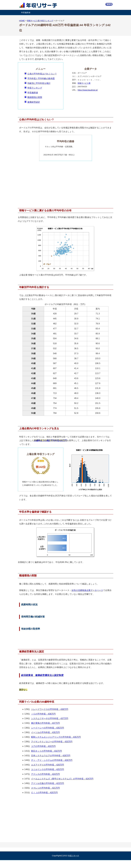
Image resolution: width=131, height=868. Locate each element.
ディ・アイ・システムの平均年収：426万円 (52, 760)
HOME (22, 21)
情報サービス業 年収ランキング (40, 21)
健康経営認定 (34, 102)
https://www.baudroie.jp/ (88, 90)
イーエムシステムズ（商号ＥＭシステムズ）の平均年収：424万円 (62, 779)
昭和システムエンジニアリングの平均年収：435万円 (56, 737)
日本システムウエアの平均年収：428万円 (51, 756)
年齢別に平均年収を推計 (39, 83)
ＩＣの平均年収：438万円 (43, 714)
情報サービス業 (84, 83)
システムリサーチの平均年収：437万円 (50, 718)
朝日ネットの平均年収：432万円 (46, 751)
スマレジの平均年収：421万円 (45, 788)
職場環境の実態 (35, 97)
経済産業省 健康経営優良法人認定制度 (42, 675)
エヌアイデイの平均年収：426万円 (48, 765)
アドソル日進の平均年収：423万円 (48, 783)
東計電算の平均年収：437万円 (45, 723)
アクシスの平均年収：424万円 (45, 774)
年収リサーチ (74, 856)
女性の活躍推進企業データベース (87, 590)
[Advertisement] (66, 183)
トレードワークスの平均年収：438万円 (50, 709)
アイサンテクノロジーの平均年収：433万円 (52, 742)
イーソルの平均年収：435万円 (45, 732)
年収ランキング (35, 88)
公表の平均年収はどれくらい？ (42, 74)
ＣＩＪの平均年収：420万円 (44, 793)
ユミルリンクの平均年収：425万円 (48, 769)
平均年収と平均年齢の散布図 (41, 78)
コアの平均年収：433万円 (43, 746)
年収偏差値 (26, 12)
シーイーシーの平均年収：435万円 (48, 728)
